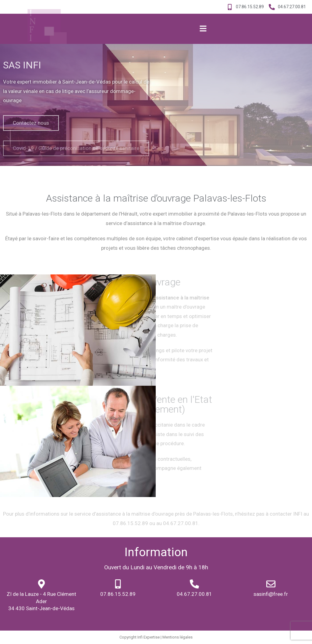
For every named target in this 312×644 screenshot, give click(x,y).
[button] (203, 29)
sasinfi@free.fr (271, 594)
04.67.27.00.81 (194, 594)
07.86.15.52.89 (118, 594)
